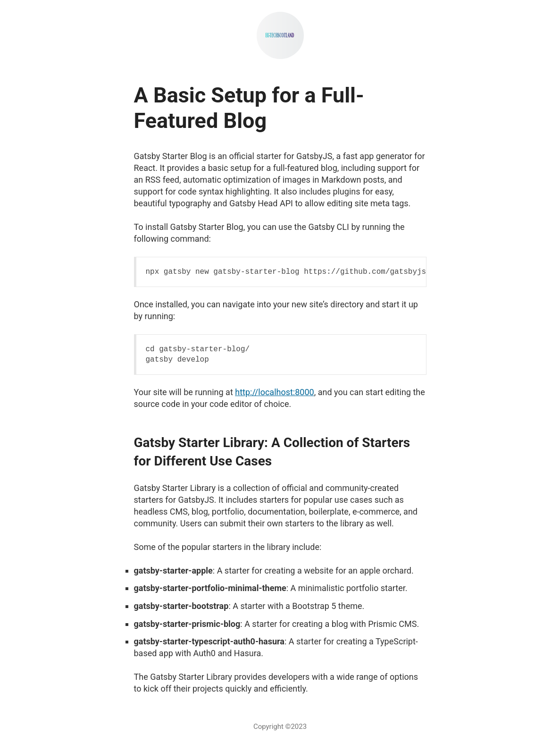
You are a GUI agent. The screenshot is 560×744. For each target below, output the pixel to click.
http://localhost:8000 (274, 392)
